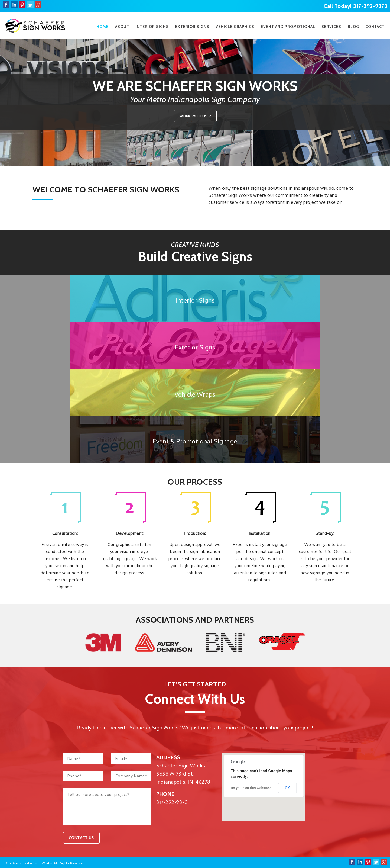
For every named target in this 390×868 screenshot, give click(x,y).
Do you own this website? (251, 788)
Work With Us (194, 116)
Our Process (195, 482)
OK (287, 788)
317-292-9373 (370, 6)
